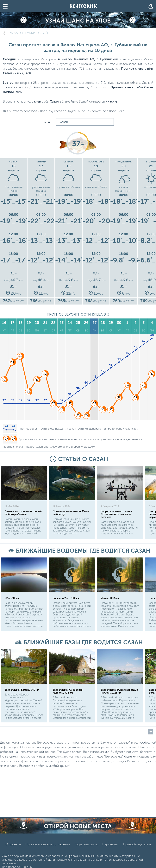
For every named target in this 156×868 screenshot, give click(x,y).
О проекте (13, 850)
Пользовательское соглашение (48, 850)
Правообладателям (137, 850)
